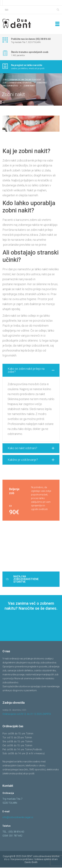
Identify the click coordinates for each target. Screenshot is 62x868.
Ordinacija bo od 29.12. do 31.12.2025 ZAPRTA (27, 714)
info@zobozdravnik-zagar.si (18, 818)
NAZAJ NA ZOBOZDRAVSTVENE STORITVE (22, 580)
